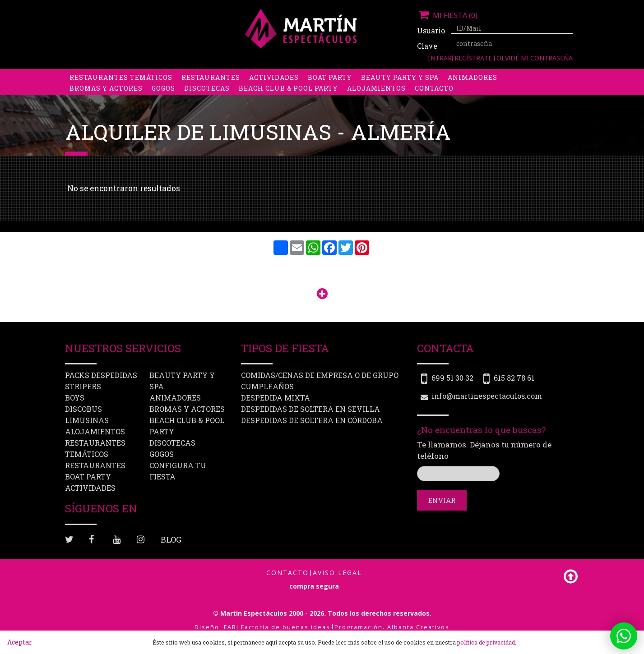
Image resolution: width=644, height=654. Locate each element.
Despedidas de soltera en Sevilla (310, 409)
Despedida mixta (276, 398)
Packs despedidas (306, 75)
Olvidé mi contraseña (535, 58)
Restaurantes (211, 86)
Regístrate (474, 58)
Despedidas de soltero (216, 75)
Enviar (442, 500)
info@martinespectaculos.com (487, 396)
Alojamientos (376, 97)
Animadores (473, 86)
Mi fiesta (447, 15)
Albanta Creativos (418, 627)
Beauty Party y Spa (400, 86)
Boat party (330, 86)
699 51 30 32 (452, 378)
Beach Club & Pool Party (288, 97)
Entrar (439, 58)
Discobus (444, 75)
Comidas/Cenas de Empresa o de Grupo (320, 375)
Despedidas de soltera (115, 75)
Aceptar (20, 642)
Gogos (163, 97)
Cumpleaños (267, 386)
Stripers (369, 75)
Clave (427, 46)
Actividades (274, 86)
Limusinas (493, 75)
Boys (406, 75)
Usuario (431, 30)
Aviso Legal (337, 573)
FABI (231, 627)
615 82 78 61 (514, 378)
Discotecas (207, 97)
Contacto (434, 97)
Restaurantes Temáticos (121, 86)
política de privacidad (486, 642)
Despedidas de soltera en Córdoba (312, 420)
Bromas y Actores (106, 97)
